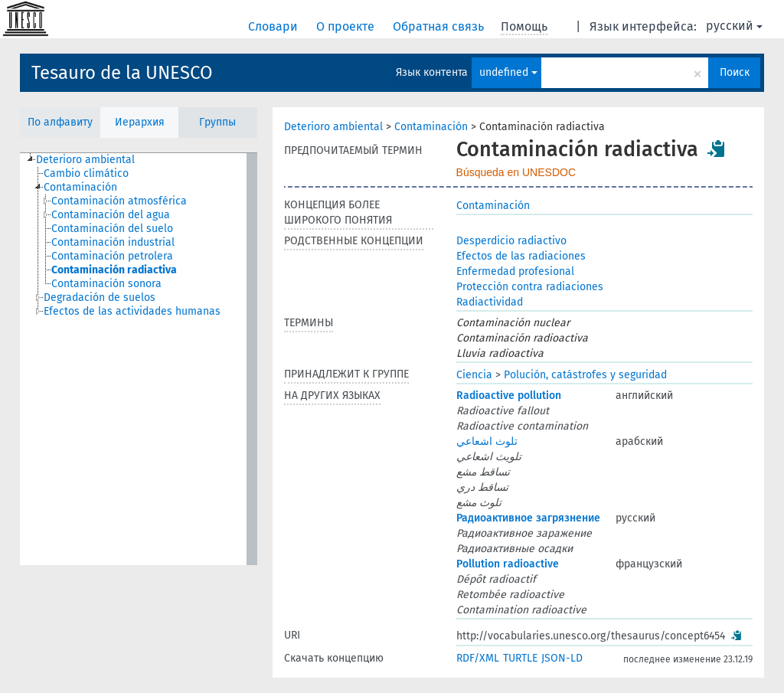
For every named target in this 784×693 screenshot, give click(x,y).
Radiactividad (490, 302)
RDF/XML (478, 658)
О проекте (347, 26)
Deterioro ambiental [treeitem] (85, 160)
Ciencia (474, 375)
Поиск (735, 72)
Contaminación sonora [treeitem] (106, 284)
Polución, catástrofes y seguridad (585, 375)
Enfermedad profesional (515, 271)
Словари (274, 26)
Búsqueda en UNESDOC (516, 172)
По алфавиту (60, 122)
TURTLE (520, 658)
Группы (217, 122)
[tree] (139, 359)
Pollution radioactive (508, 564)
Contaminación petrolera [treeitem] (112, 256)
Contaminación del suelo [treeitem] (112, 229)
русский (734, 26)
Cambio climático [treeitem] (86, 173)
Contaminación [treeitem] (80, 187)
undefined (508, 72)
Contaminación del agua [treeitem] (111, 215)
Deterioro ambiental (333, 127)
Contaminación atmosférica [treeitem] (119, 201)
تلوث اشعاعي (487, 441)
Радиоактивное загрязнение (528, 518)
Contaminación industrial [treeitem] (113, 242)
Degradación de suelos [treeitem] (100, 297)
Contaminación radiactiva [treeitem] (114, 270)
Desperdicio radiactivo (511, 241)
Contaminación (431, 127)
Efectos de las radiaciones (521, 256)
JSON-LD (562, 658)
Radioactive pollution (509, 396)
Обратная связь (440, 26)
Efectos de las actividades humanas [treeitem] (132, 311)
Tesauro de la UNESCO (122, 73)
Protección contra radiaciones (530, 287)
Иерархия (140, 122)
